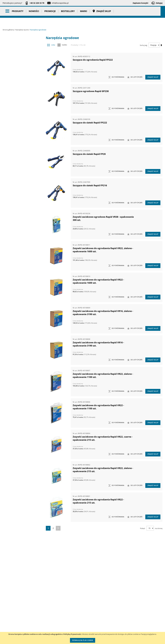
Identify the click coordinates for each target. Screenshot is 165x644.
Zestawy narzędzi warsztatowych (21, 309)
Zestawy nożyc (21, 320)
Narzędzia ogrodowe (21, 164)
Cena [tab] (12, 423)
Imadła (21, 86)
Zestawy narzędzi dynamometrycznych (21, 278)
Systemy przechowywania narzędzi (23, 370)
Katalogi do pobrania (76, 618)
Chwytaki (21, 75)
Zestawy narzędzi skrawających (21, 299)
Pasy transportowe (23, 402)
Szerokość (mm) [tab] (17, 550)
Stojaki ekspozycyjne (23, 364)
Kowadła (21, 340)
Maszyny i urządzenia (23, 47)
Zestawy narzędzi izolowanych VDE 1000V (21, 335)
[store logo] (17, 11)
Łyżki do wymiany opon (21, 101)
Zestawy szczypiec (21, 325)
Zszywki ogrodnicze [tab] (20, 562)
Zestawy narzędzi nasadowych (21, 283)
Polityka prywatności (75, 629)
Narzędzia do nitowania (21, 127)
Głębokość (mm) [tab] (17, 442)
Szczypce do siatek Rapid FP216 (90, 185)
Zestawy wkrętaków (21, 330)
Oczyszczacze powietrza (23, 353)
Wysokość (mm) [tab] (17, 496)
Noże (21, 190)
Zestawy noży (21, 314)
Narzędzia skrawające (21, 179)
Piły (21, 205)
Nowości (34, 22)
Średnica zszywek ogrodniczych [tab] (18, 556)
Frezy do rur (21, 80)
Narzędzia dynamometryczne (23, 54)
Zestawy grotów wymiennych (21, 268)
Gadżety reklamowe (23, 397)
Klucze (21, 91)
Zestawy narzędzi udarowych (21, 304)
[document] (82, 638)
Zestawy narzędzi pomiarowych (21, 294)
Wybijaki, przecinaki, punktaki (21, 247)
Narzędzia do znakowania (21, 132)
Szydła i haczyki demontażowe (21, 226)
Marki (84, 22)
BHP (23, 376)
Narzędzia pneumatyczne (23, 60)
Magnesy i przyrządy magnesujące (21, 107)
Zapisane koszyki (140, 3)
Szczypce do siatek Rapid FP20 (89, 154)
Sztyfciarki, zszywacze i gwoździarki (21, 221)
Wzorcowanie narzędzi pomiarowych (105, 626)
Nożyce (21, 195)
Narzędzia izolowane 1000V (21, 138)
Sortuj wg (143, 45)
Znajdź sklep (102, 22)
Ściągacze (21, 231)
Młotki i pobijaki (21, 117)
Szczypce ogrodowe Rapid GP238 (91, 91)
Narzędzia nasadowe (21, 153)
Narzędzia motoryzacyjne (21, 143)
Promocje (50, 22)
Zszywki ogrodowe (22, 174)
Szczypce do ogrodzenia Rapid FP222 (93, 60)
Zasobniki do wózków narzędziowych (21, 262)
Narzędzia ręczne (22, 30)
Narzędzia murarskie (21, 148)
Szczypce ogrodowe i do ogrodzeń (22, 169)
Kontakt (35, 613)
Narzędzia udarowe (21, 184)
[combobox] (109, 12)
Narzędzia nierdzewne (21, 158)
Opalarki (21, 200)
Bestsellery (68, 22)
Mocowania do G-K (21, 346)
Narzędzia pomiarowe (23, 65)
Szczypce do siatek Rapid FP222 (90, 123)
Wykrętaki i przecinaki (21, 252)
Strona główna (8, 30)
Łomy (21, 96)
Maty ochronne (21, 112)
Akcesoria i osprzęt (23, 42)
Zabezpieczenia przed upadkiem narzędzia (21, 257)
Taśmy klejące (23, 407)
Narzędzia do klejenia (21, 122)
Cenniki (70, 613)
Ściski (21, 237)
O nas (5, 613)
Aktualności (8, 618)
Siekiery (21, 210)
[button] (135, 77)
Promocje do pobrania (76, 624)
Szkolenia (35, 618)
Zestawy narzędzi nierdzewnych (21, 288)
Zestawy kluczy (21, 273)
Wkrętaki (21, 242)
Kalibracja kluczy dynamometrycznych (104, 616)
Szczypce (21, 216)
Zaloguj (159, 3)
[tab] (5, 42)
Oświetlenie (23, 359)
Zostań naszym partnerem (14, 624)
